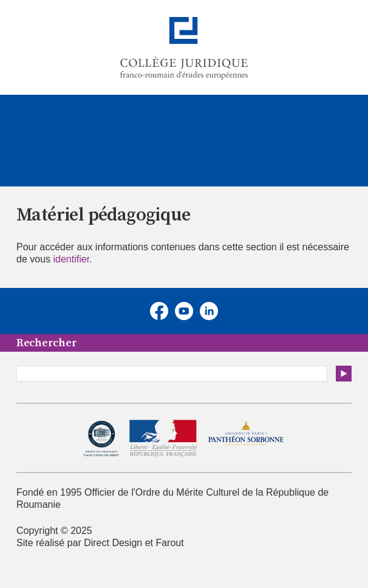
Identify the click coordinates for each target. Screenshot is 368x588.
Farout (169, 543)
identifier (71, 259)
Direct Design (113, 543)
